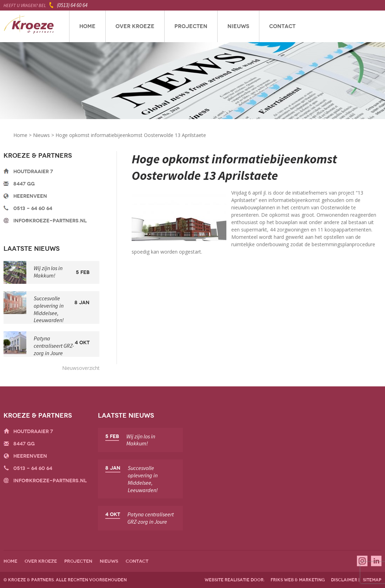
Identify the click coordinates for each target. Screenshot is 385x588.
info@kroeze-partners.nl (50, 221)
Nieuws (238, 26)
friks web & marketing (298, 580)
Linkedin (376, 561)
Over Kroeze (135, 26)
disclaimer (344, 580)
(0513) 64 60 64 (72, 5)
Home (87, 26)
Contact (282, 26)
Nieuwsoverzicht (81, 368)
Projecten (191, 26)
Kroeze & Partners (29, 26)
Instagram (362, 561)
